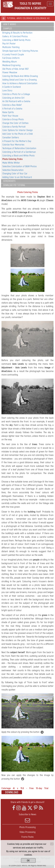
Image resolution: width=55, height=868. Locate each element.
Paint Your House (10, 116)
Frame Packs (27, 837)
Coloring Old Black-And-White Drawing (20, 76)
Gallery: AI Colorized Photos (15, 36)
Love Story (7, 91)
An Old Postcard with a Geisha (16, 101)
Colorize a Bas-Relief (12, 105)
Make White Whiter (11, 163)
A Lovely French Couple (13, 54)
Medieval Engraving (11, 65)
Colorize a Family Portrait (14, 127)
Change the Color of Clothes (15, 123)
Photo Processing (27, 827)
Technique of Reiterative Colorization (19, 148)
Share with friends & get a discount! (27, 802)
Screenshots (9, 181)
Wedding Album (10, 62)
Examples (8, 29)
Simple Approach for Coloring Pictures (20, 51)
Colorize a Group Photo (13, 119)
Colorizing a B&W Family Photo (16, 40)
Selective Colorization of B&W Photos (20, 166)
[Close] (52, 844)
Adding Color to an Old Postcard (17, 177)
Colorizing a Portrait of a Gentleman (19, 152)
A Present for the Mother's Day (17, 141)
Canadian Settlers (11, 137)
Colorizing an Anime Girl (13, 98)
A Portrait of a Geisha (12, 109)
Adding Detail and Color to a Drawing (20, 80)
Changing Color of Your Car (15, 174)
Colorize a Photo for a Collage (16, 94)
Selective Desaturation (13, 170)
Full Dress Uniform (11, 58)
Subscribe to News (27, 818)
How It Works (10, 24)
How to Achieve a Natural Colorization (20, 83)
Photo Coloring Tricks (12, 159)
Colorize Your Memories (13, 145)
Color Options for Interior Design (18, 130)
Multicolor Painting (11, 47)
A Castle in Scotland (12, 87)
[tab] (27, 25)
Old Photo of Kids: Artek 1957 (15, 69)
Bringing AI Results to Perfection (17, 33)
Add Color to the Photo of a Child (18, 134)
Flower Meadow (10, 72)
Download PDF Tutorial (14, 185)
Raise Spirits (8, 112)
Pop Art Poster (9, 44)
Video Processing (27, 832)
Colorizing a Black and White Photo (18, 156)
